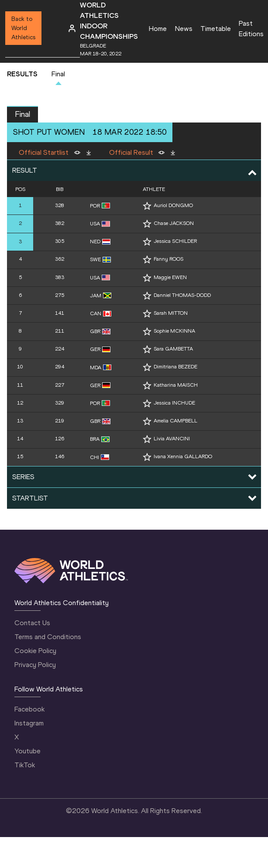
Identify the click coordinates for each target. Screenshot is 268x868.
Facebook (29, 709)
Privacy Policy (35, 665)
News (184, 29)
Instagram (29, 723)
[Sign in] (72, 28)
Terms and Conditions (48, 637)
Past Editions (251, 29)
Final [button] (22, 114)
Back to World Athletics (23, 28)
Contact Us (32, 623)
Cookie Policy (35, 651)
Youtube (27, 751)
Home (158, 29)
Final (58, 74)
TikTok (25, 765)
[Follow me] (147, 206)
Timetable (216, 29)
